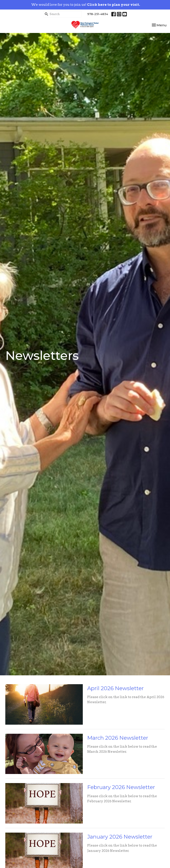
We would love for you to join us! (86, 5)
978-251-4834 (98, 14)
